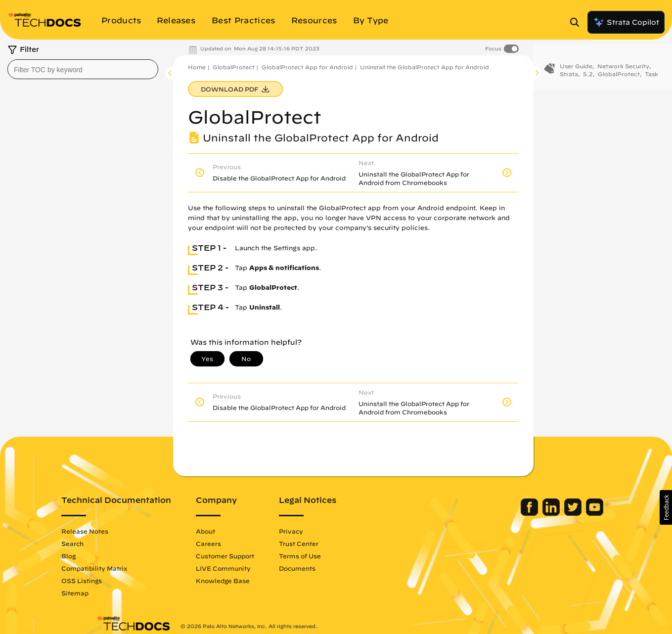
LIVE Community (258, 568)
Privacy (326, 531)
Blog (104, 556)
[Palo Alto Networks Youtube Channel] (560, 513)
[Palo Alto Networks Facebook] (496, 513)
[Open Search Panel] (578, 22)
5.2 (588, 76)
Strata (569, 76)
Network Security (623, 68)
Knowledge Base (258, 581)
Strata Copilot (626, 22)
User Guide (576, 68)
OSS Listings (117, 581)
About (241, 531)
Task (651, 76)
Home (197, 67)
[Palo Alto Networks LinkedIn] (517, 513)
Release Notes (120, 531)
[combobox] (83, 69)
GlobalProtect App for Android (307, 67)
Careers (244, 543)
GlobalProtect (234, 67)
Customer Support (260, 556)
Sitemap (110, 593)
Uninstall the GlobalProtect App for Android (425, 67)
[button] (666, 507)
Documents (332, 568)
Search (108, 543)
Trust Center (334, 543)
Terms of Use (335, 556)
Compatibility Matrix (129, 568)
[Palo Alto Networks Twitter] (539, 513)
